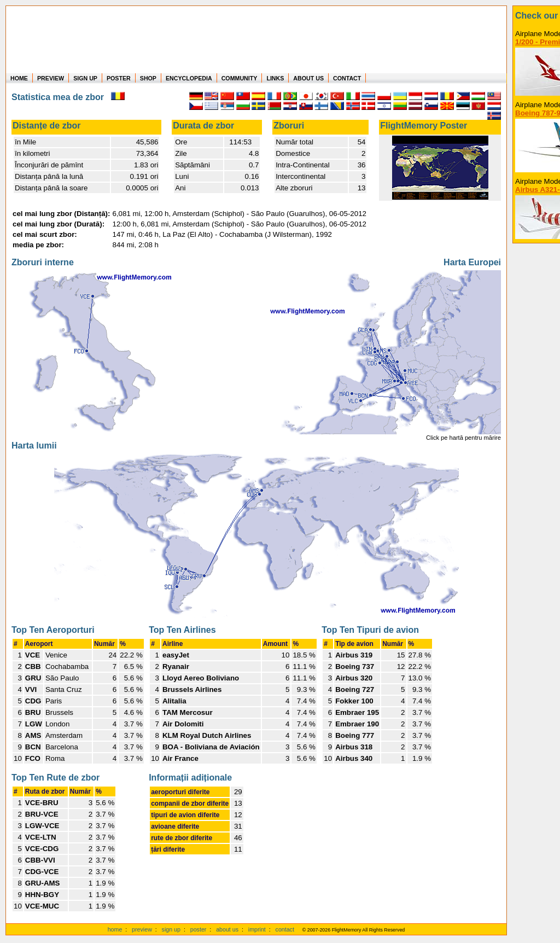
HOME (19, 78)
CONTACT (347, 78)
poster (199, 929)
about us (227, 929)
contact (285, 929)
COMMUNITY (240, 78)
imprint (257, 929)
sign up (171, 929)
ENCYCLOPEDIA (189, 78)
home (115, 929)
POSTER (119, 78)
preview (142, 929)
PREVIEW (51, 78)
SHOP (148, 78)
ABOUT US (308, 78)
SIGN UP (85, 78)
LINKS (275, 78)
